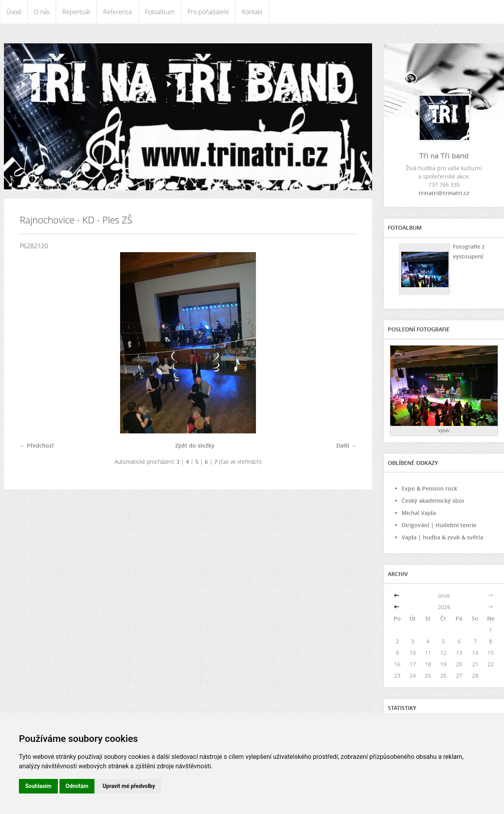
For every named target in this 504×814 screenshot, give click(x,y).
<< (397, 596)
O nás (42, 12)
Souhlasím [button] (38, 786)
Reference (118, 12)
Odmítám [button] (77, 786)
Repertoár (76, 12)
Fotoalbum (160, 12)
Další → (346, 445)
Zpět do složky (195, 445)
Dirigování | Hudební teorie (439, 525)
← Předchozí (37, 445)
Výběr (444, 430)
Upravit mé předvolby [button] (129, 786)
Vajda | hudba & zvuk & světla (442, 537)
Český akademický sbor (433, 501)
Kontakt (252, 12)
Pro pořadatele (208, 12)
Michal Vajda (419, 513)
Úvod (14, 12)
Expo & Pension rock (429, 488)
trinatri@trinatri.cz (444, 193)
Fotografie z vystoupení (468, 251)
